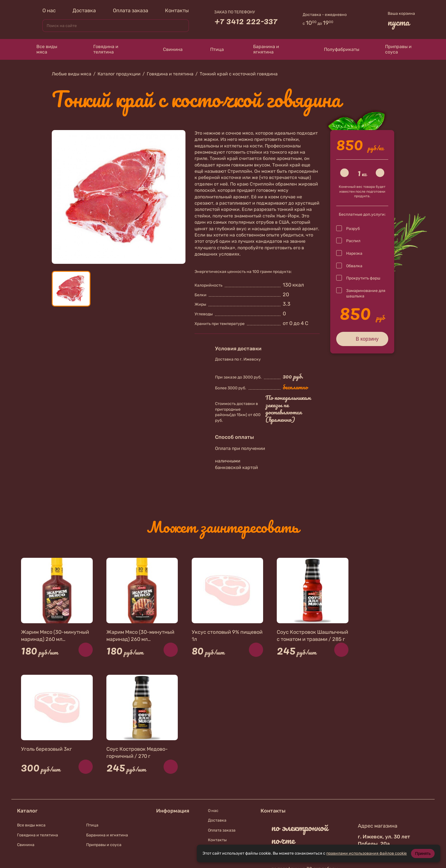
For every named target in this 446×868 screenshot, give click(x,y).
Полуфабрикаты (336, 49)
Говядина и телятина (101, 49)
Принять (423, 853)
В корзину (362, 339)
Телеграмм (291, 815)
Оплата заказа (131, 11)
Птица (213, 49)
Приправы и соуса (395, 49)
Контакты (177, 11)
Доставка (84, 11)
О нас (49, 11)
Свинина (167, 49)
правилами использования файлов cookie (366, 853)
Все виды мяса (42, 49)
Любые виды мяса (72, 74)
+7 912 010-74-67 (303, 756)
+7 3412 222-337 (246, 21)
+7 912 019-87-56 (303, 785)
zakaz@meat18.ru (303, 729)
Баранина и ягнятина (261, 49)
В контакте (294, 800)
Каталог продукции (119, 74)
